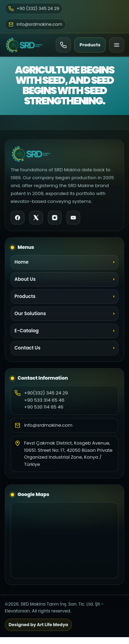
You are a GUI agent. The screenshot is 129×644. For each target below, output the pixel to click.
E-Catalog (26, 331)
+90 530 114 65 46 (44, 407)
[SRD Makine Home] (24, 45)
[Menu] (117, 45)
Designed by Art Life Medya (38, 625)
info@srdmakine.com (48, 425)
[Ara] (63, 45)
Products (90, 45)
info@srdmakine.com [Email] (35, 24)
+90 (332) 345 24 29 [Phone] (34, 8)
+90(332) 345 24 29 (46, 393)
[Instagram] (55, 218)
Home (21, 262)
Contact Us (28, 348)
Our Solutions (30, 314)
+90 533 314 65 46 (44, 400)
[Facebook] (18, 218)
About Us (25, 279)
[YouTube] (73, 218)
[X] (36, 218)
